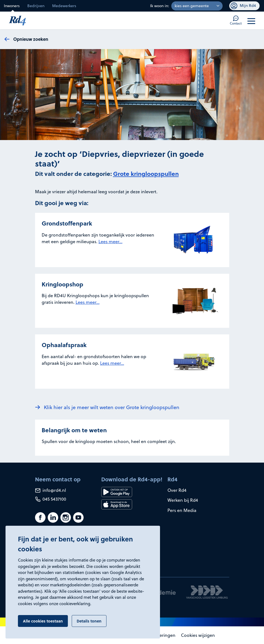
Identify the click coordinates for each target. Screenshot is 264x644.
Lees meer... (110, 241)
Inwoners (12, 6)
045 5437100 (51, 499)
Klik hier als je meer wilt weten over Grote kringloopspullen (112, 407)
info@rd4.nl (50, 490)
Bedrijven (36, 6)
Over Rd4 (177, 490)
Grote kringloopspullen (146, 174)
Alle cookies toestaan (43, 621)
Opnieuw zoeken (31, 39)
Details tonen (89, 621)
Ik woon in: (160, 6)
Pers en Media (182, 510)
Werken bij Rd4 (183, 500)
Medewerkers (64, 6)
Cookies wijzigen (198, 635)
